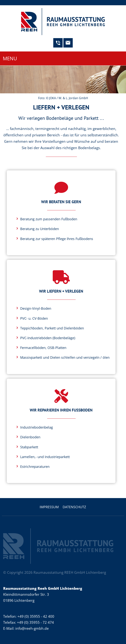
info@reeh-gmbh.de (32, 628)
